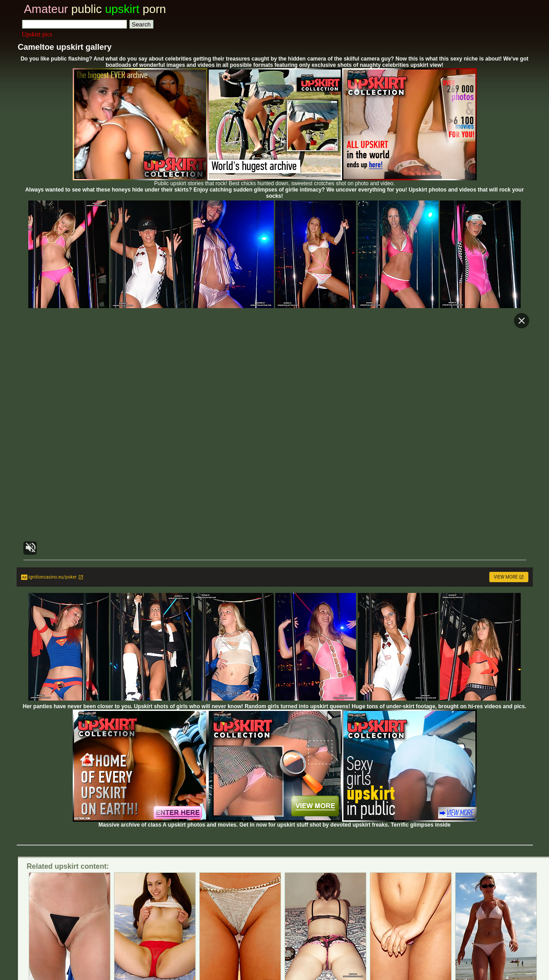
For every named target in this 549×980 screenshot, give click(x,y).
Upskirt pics (37, 34)
